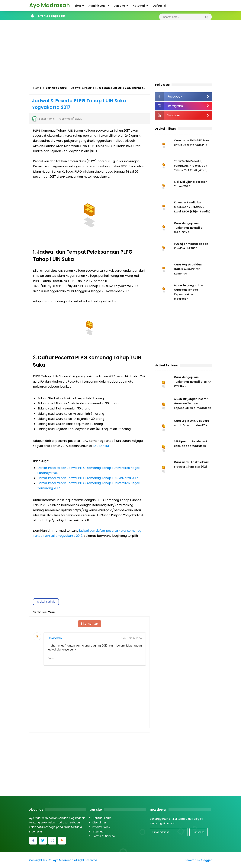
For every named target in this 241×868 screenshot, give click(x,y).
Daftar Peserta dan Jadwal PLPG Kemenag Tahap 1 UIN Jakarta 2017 (88, 478)
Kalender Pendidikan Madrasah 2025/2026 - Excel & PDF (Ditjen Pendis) (192, 207)
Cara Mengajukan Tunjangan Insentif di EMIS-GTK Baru (189, 228)
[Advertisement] (120, 50)
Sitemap (98, 832)
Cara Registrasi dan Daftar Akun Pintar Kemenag (188, 269)
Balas (51, 658)
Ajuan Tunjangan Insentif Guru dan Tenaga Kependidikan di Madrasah (193, 403)
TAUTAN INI (101, 446)
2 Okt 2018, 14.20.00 (132, 638)
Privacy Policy (101, 827)
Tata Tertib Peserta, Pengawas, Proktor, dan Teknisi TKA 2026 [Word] (191, 166)
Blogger (206, 860)
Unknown (55, 638)
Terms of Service (104, 836)
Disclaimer (99, 823)
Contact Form (102, 818)
